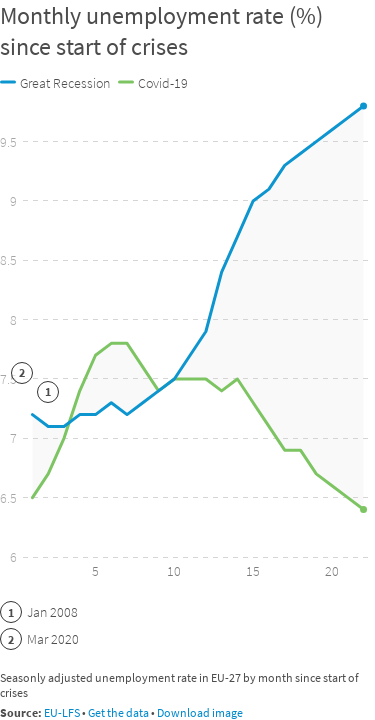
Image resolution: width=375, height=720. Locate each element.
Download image (200, 712)
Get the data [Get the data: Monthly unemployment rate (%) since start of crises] (118, 712)
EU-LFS (62, 712)
